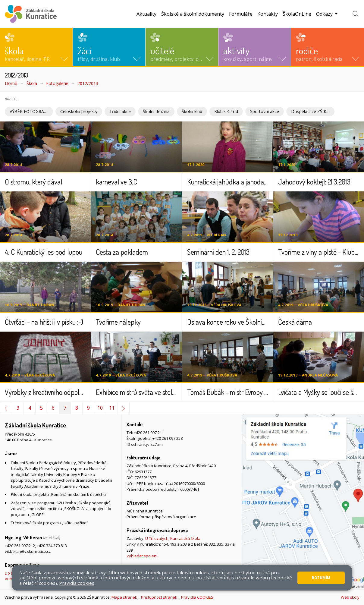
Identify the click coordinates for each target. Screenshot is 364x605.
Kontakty (268, 14)
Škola (32, 83)
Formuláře (241, 14)
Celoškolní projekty (79, 111)
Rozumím (321, 578)
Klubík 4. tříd (226, 111)
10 (100, 408)
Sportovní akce (265, 111)
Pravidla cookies (77, 583)
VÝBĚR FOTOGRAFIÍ (29, 111)
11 (112, 408)
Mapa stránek (124, 597)
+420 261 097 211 (149, 433)
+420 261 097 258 (168, 438)
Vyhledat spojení (142, 556)
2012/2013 (88, 83)
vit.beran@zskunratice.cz (28, 551)
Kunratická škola (185, 538)
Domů (11, 83)
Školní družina (156, 111)
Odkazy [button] (325, 14)
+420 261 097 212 (20, 546)
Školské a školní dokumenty (193, 14)
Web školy (350, 597)
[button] (36, 47)
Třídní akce (120, 111)
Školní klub (192, 111)
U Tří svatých (157, 538)
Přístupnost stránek (159, 597)
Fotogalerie (57, 83)
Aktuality (146, 14)
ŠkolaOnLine (297, 14)
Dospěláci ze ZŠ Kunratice (313, 111)
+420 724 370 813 (52, 546)
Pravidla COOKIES (197, 597)
